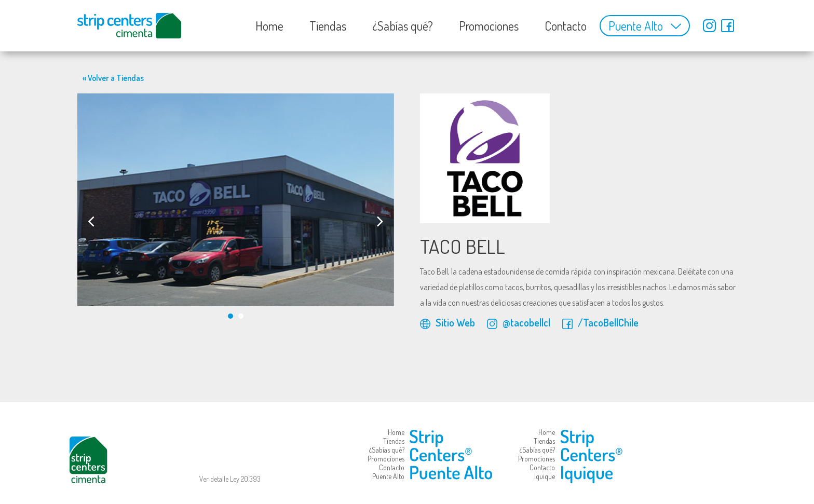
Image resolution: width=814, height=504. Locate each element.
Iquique (545, 476)
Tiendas (328, 26)
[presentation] (91, 221)
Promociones (489, 26)
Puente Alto (636, 26)
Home (269, 26)
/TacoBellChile (600, 322)
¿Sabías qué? (403, 26)
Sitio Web (447, 322)
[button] (230, 316)
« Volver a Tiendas (113, 78)
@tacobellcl (519, 322)
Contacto (566, 26)
